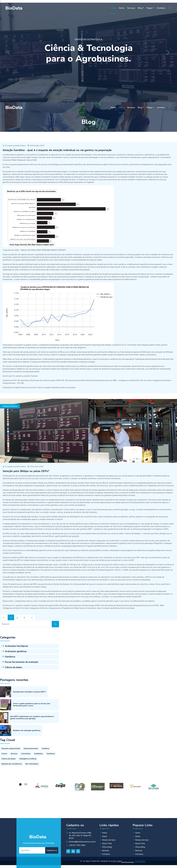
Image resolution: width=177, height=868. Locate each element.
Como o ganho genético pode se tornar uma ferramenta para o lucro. (32, 756)
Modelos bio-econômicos (12, 789)
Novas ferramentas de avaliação (20, 693)
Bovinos (14, 779)
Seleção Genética (10, 406)
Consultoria (26, 779)
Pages (149, 8)
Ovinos (4, 779)
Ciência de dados (12, 698)
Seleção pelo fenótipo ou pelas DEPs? (29, 743)
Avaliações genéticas (14, 682)
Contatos (161, 8)
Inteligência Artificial (28, 784)
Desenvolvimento (31, 774)
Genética (45, 774)
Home (113, 8)
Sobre (122, 8)
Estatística (39, 779)
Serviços (131, 8)
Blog (140, 8)
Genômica (8, 688)
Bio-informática (32, 789)
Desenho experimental (11, 774)
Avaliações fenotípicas (15, 677)
